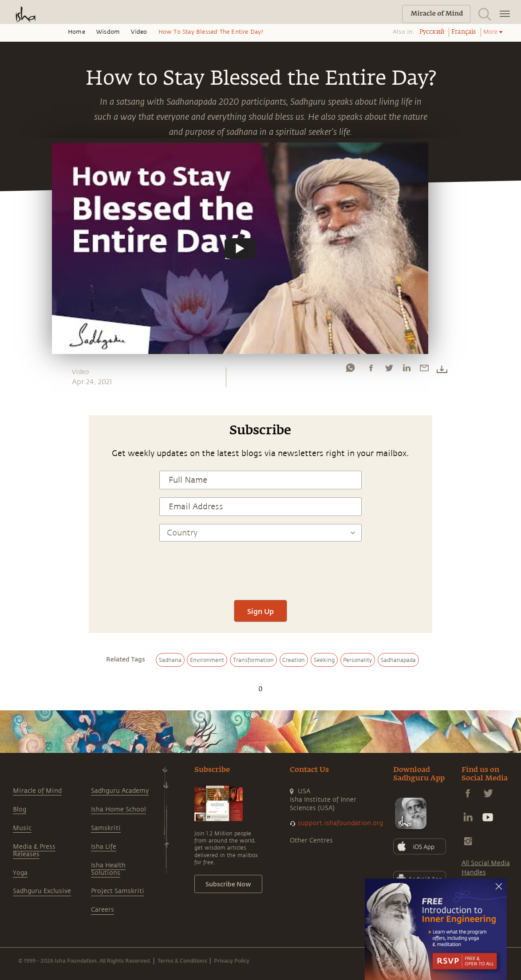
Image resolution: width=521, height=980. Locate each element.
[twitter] (389, 370)
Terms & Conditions (182, 960)
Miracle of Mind (37, 791)
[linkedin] (407, 370)
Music (22, 828)
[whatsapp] (350, 370)
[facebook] (371, 370)
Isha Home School (118, 809)
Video (139, 32)
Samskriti (106, 828)
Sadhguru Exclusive (42, 891)
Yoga (20, 873)
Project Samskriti (118, 891)
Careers (103, 910)
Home (77, 32)
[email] (424, 370)
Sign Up (260, 611)
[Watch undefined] (240, 248)
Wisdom (108, 32)
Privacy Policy (232, 960)
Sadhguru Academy (120, 791)
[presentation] (260, 566)
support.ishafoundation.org (340, 823)
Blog (20, 809)
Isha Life (104, 847)
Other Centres (311, 840)
